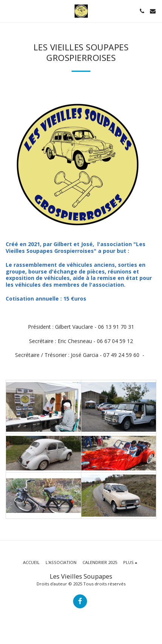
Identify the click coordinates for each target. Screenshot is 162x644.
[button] (8, 11)
